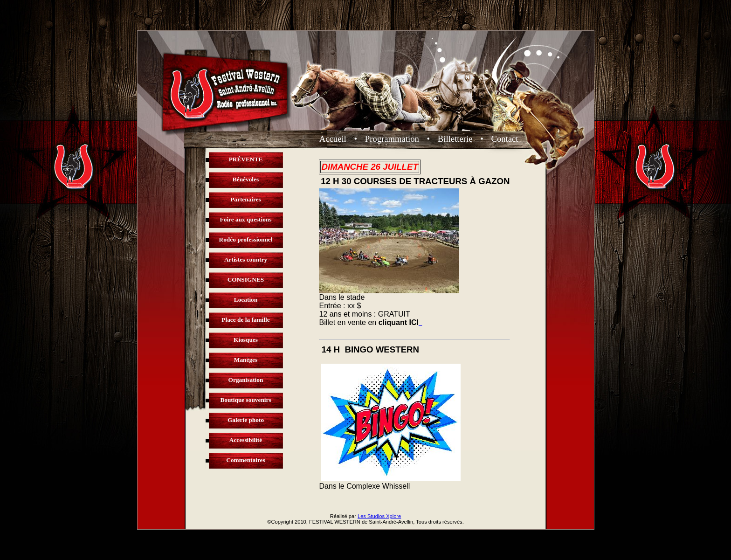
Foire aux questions (246, 219)
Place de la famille (245, 320)
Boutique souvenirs (245, 400)
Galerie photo (246, 420)
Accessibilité (246, 440)
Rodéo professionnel (246, 239)
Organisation (246, 380)
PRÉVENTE (246, 159)
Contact (504, 139)
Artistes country (246, 259)
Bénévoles (246, 179)
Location (246, 300)
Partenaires (246, 199)
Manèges (246, 360)
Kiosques (246, 340)
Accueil (333, 139)
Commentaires (245, 460)
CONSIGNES (246, 280)
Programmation (392, 139)
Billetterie (455, 139)
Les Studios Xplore (379, 516)
